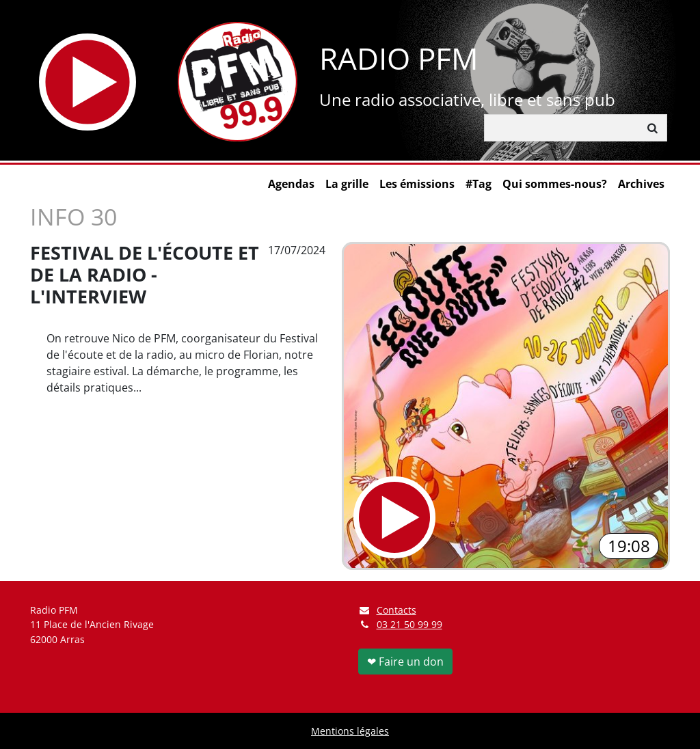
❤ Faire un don (405, 662)
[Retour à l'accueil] (238, 82)
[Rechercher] (562, 128)
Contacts (387, 610)
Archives (641, 184)
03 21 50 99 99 (409, 624)
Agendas (291, 184)
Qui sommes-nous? (555, 184)
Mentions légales (350, 731)
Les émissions (417, 184)
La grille (347, 184)
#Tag (479, 184)
